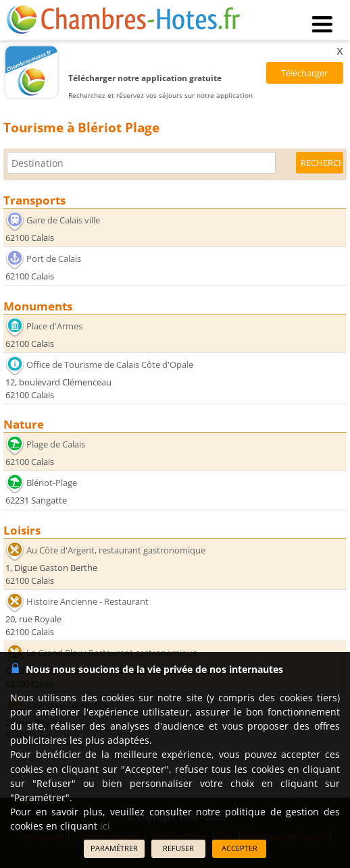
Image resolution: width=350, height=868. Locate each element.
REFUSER (178, 848)
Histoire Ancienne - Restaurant (87, 601)
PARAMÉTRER (114, 848)
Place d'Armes (54, 326)
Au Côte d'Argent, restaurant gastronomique (116, 550)
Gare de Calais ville (63, 220)
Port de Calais (54, 259)
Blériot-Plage (52, 483)
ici (105, 826)
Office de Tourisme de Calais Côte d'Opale (110, 364)
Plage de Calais (56, 444)
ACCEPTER (240, 848)
